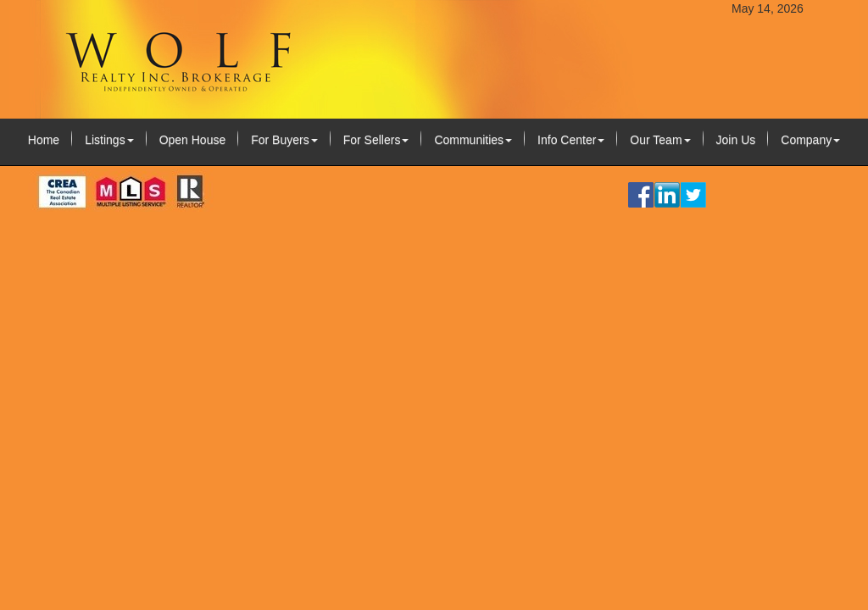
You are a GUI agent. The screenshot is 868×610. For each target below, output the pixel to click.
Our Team (660, 140)
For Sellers (376, 140)
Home (44, 140)
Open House (193, 140)
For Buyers (284, 140)
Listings (109, 140)
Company (810, 140)
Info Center (571, 140)
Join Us (736, 140)
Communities (473, 140)
